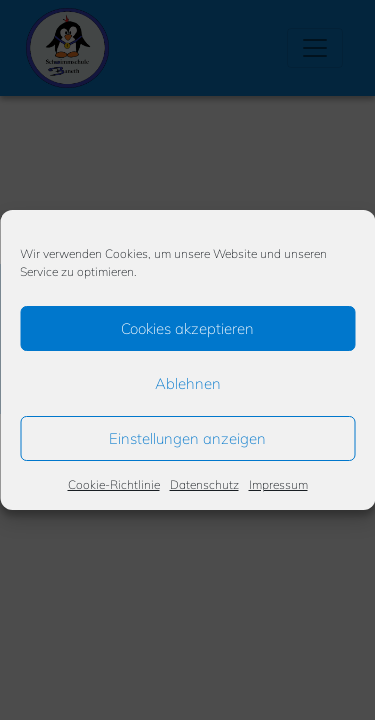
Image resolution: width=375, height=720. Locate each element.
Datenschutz (204, 484)
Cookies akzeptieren (187, 328)
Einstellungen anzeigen (187, 438)
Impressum (278, 484)
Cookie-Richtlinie (114, 484)
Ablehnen (188, 383)
